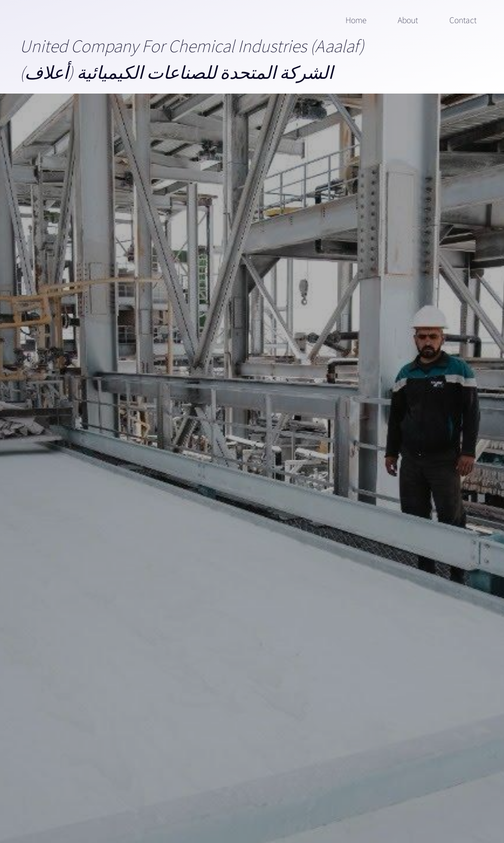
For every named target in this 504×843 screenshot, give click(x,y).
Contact (463, 20)
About (408, 20)
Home (356, 20)
